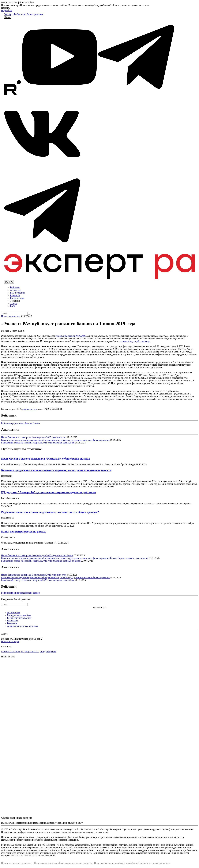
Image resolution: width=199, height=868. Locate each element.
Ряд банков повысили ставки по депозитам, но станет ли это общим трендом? (50, 512)
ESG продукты (18, 293)
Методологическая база (19, 615)
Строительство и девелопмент (133, 558)
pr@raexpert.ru (30, 409)
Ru (12, 282)
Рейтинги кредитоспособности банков (20, 423)
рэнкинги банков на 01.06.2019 (71, 336)
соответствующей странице (135, 341)
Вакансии (12, 623)
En (7, 282)
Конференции (17, 298)
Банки (70, 555)
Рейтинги (15, 287)
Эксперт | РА (10, 14)
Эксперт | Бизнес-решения (30, 14)
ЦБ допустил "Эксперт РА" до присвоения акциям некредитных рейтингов (48, 492)
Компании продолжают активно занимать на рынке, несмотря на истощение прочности (56, 470)
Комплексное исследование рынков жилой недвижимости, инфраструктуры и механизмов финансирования (56, 440)
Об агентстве (14, 613)
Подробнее (7, 10)
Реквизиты (12, 621)
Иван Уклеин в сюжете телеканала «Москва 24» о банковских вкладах (46, 459)
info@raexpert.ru (48, 652)
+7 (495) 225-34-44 (11, 652)
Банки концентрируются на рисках (23, 532)
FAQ (12, 306)
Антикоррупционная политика (22, 626)
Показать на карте (10, 641)
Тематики (15, 301)
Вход (8, 17)
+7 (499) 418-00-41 (30, 652)
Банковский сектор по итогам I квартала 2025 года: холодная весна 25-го (38, 443)
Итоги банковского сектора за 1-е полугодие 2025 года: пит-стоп (34, 437)
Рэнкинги (15, 295)
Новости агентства (11, 316)
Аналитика (16, 290)
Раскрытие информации (19, 618)
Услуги (14, 303)
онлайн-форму (75, 823)
